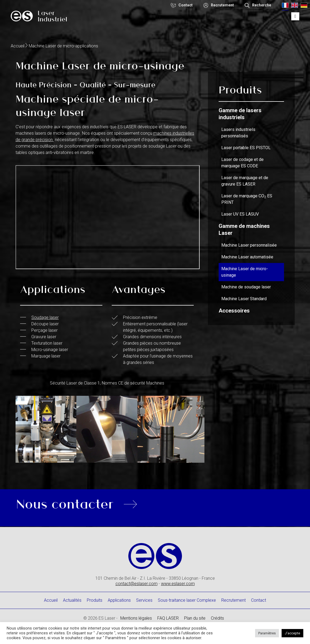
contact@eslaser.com (137, 584)
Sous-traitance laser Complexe (187, 600)
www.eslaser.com (178, 584)
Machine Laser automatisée (247, 257)
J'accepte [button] (292, 633)
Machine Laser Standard (244, 299)
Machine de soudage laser (246, 287)
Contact (259, 600)
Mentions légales (136, 618)
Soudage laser (45, 317)
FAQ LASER (168, 618)
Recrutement (234, 600)
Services (144, 600)
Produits (95, 600)
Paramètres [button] (267, 633)
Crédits (217, 618)
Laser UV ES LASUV (240, 214)
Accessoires (234, 311)
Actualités (72, 600)
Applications (119, 600)
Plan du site (195, 618)
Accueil (18, 46)
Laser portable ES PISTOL (246, 148)
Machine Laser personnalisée (249, 245)
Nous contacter (65, 503)
